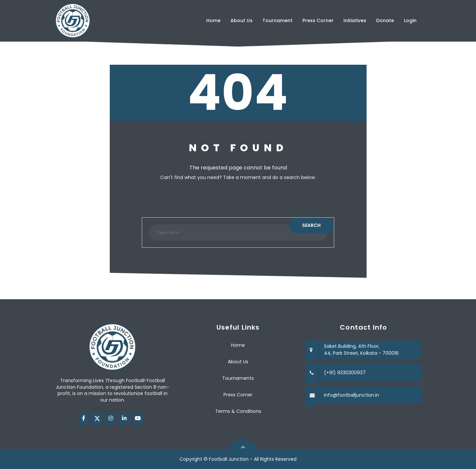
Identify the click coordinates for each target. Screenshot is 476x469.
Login (410, 20)
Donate (385, 20)
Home (213, 20)
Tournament (278, 20)
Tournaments (238, 378)
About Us (241, 20)
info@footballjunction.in (352, 395)
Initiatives (355, 20)
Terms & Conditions (238, 411)
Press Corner (318, 20)
